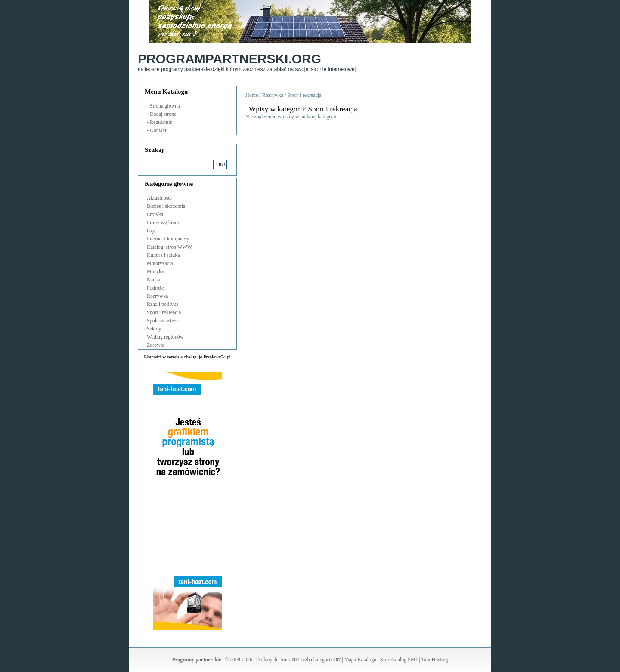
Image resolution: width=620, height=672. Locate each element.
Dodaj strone (163, 114)
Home (252, 95)
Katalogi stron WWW (169, 247)
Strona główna (165, 106)
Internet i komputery (168, 239)
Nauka (153, 280)
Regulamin (161, 122)
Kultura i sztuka (163, 255)
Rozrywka (157, 296)
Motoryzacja (160, 263)
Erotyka (155, 214)
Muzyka (155, 271)
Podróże (155, 288)
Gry (151, 231)
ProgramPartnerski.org (229, 59)
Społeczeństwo (162, 321)
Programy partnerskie (197, 660)
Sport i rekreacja (164, 312)
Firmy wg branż (163, 222)
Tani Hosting (434, 660)
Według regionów (165, 337)
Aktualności (159, 198)
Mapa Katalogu (360, 660)
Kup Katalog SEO (399, 660)
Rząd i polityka (163, 304)
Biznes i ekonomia (166, 206)
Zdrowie (156, 345)
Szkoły (154, 329)
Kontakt (158, 130)
